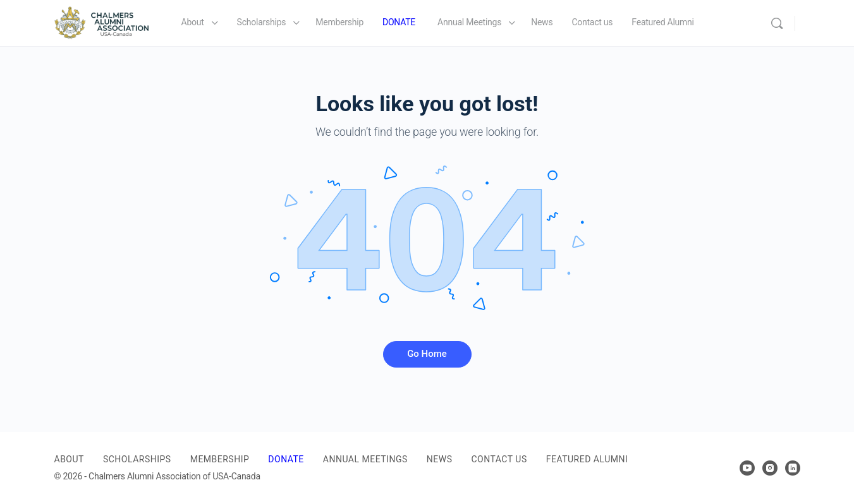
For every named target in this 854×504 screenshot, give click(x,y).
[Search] (777, 23)
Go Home (427, 354)
